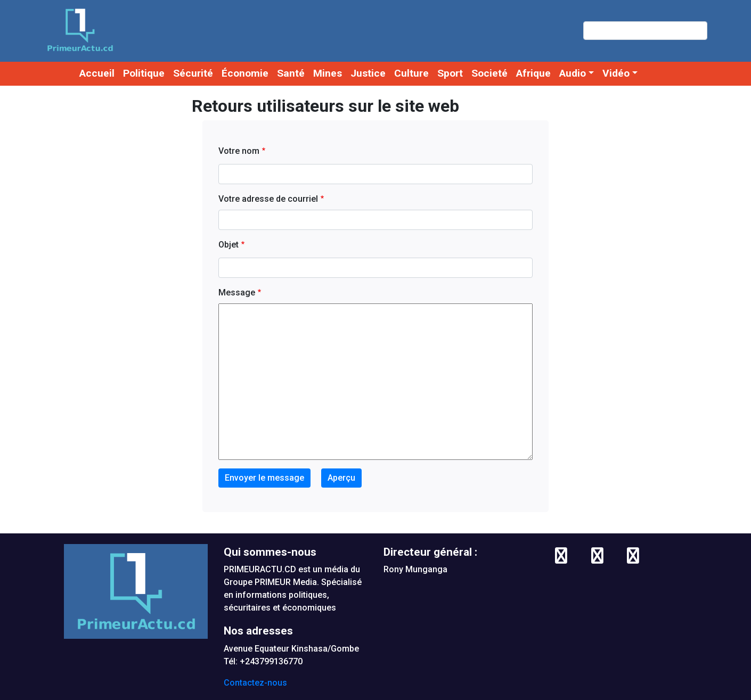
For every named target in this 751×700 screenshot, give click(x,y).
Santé (291, 73)
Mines (328, 73)
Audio (573, 73)
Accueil (97, 73)
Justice (368, 73)
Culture (411, 73)
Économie (245, 73)
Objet (228, 245)
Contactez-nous (255, 683)
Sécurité (193, 73)
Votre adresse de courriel (268, 199)
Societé (489, 73)
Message (237, 293)
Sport (450, 73)
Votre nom (239, 151)
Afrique (533, 73)
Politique (144, 73)
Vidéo (616, 73)
